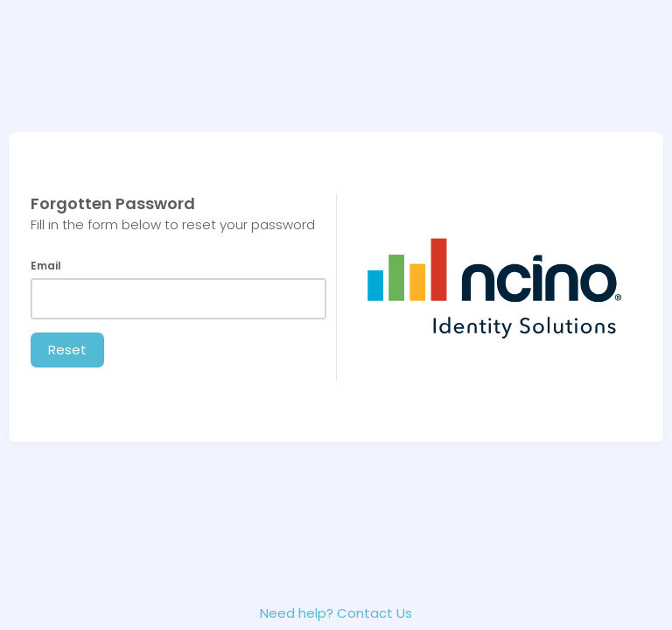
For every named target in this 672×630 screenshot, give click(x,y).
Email (46, 266)
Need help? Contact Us (336, 613)
